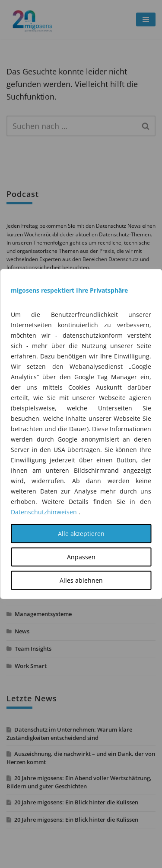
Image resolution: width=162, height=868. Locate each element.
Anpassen (81, 557)
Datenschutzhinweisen (44, 512)
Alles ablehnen (81, 580)
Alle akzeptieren (81, 534)
